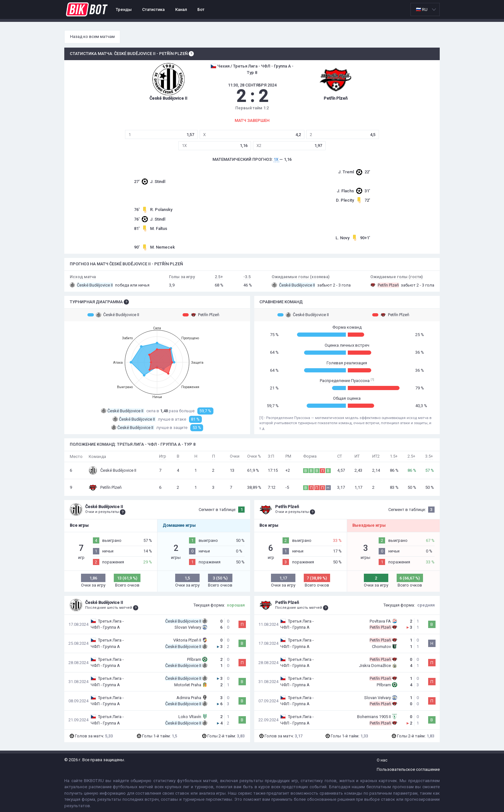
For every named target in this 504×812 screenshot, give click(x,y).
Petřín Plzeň (201, 315)
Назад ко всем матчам (92, 36)
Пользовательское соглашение (408, 769)
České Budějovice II (113, 315)
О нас (382, 760)
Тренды (124, 9)
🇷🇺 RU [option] (422, 9)
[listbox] (425, 9)
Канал (181, 9)
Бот (201, 9)
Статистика (153, 9)
